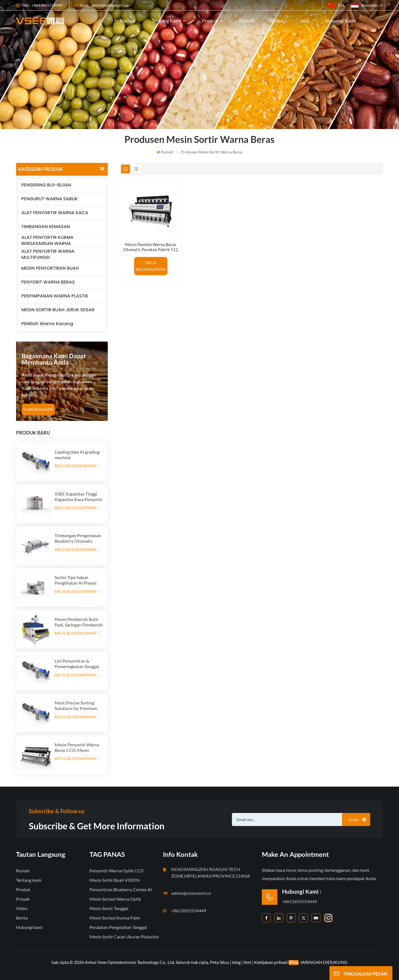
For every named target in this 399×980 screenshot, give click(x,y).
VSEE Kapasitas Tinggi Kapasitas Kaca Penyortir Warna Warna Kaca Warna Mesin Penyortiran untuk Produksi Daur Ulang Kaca (79, 497)
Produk (210, 21)
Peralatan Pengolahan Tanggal (118, 927)
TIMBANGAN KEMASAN (46, 227)
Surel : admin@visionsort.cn (104, 5)
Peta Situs (220, 962)
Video (277, 21)
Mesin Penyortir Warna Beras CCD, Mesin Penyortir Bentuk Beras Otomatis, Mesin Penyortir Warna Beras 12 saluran (77, 747)
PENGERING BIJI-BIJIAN (46, 185)
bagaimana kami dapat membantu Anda (54, 359)
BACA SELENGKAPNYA (77, 466)
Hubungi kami (341, 21)
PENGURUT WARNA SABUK (49, 199)
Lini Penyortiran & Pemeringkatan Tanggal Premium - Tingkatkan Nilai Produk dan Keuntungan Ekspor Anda (77, 664)
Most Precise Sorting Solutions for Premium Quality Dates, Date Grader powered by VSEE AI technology (79, 706)
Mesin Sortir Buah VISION (115, 880)
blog (236, 962)
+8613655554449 (189, 910)
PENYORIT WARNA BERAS (48, 282)
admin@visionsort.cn (191, 893)
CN (336, 5)
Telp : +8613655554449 (42, 5)
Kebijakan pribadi (271, 962)
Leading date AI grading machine (77, 455)
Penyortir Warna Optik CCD (117, 871)
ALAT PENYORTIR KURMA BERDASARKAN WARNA (47, 241)
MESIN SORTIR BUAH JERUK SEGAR (58, 310)
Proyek (247, 21)
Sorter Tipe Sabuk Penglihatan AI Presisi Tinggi (76, 580)
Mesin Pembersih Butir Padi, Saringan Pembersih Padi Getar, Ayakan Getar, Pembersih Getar (79, 622)
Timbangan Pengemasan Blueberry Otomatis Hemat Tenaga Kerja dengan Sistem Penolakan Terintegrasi (78, 538)
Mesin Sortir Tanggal (109, 908)
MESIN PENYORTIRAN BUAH (50, 268)
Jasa (304, 21)
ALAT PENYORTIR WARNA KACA (55, 213)
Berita (22, 918)
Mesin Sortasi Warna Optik (115, 899)
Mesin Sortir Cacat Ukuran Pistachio (124, 937)
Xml (247, 962)
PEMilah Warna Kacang (47, 324)
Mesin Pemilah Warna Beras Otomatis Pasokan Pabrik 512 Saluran (151, 247)
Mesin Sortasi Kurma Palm (115, 918)
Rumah (128, 21)
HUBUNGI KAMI (38, 409)
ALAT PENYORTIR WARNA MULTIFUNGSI (48, 255)
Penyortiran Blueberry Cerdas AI (121, 889)
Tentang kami (166, 21)
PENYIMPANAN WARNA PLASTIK (55, 296)
